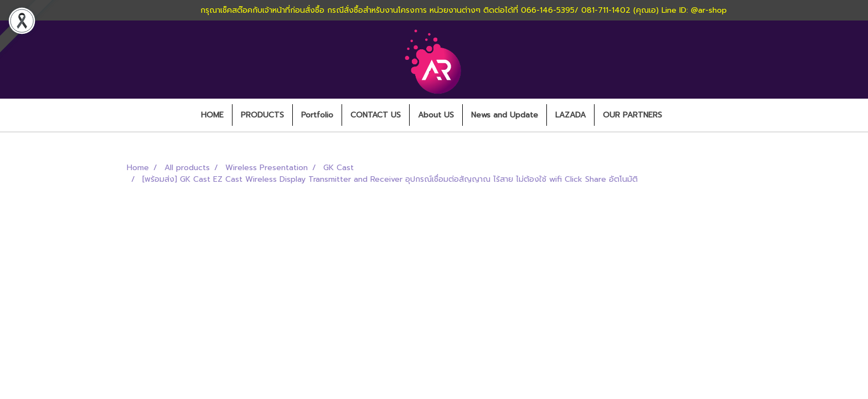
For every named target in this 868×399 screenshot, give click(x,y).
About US (436, 115)
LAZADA (570, 115)
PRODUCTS (262, 115)
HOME (212, 115)
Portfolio (317, 115)
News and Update (505, 115)
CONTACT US (376, 115)
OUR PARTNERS (632, 115)
